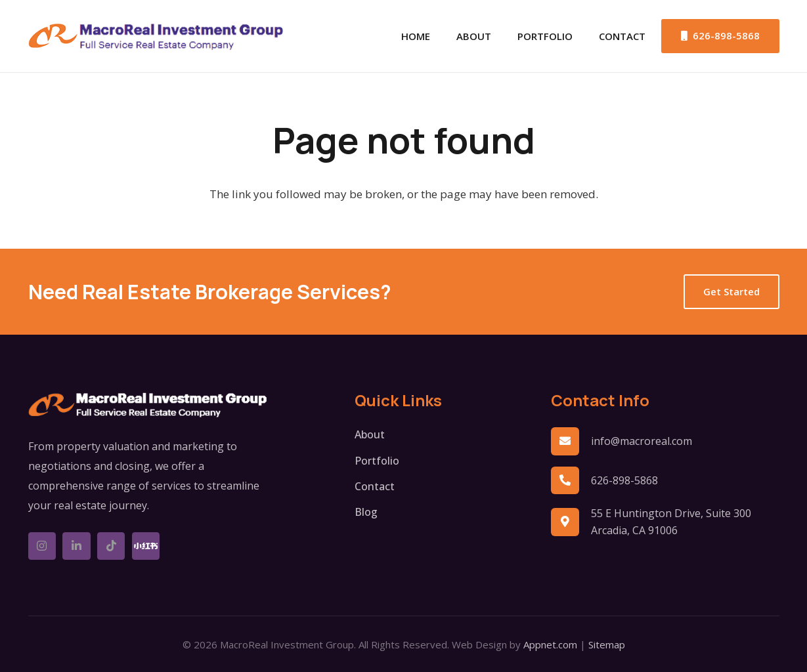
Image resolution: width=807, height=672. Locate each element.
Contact (375, 486)
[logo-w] (148, 405)
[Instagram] (42, 546)
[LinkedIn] (76, 546)
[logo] (156, 36)
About (370, 434)
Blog (366, 512)
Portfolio (377, 461)
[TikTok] (111, 546)
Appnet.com (550, 644)
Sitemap (607, 644)
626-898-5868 (624, 480)
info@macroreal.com (642, 441)
